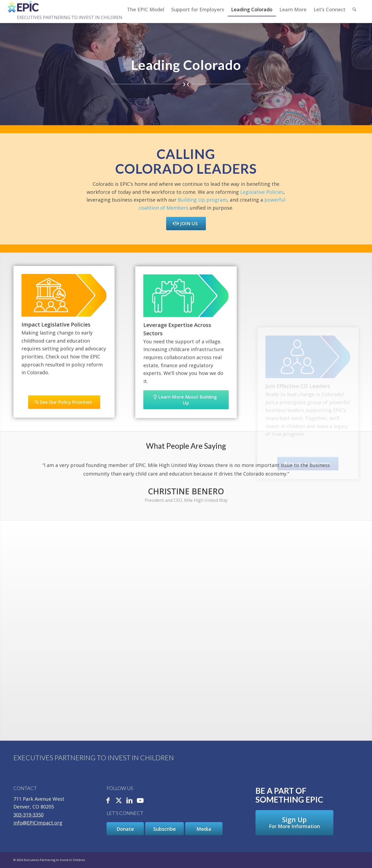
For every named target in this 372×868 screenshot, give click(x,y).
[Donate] (125, 829)
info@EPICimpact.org (38, 823)
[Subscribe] (165, 829)
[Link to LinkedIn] (130, 801)
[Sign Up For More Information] (294, 823)
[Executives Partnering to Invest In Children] (23, 7)
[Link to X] (119, 801)
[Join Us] (186, 224)
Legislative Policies (262, 192)
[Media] (204, 829)
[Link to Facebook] (108, 801)
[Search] (354, 9)
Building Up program (202, 200)
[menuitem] (146, 9)
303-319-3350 (28, 815)
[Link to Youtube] (140, 801)
